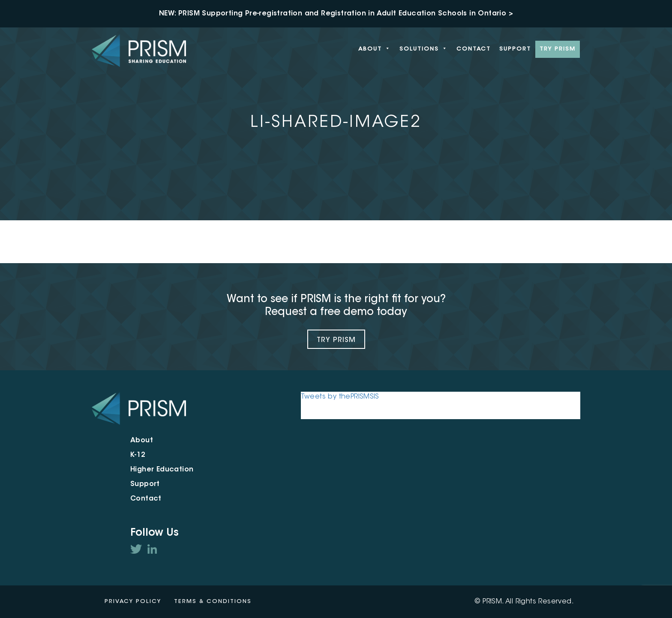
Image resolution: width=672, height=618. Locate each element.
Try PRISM (558, 49)
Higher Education (162, 470)
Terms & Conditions (213, 601)
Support (515, 49)
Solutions (424, 49)
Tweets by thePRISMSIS (340, 397)
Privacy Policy (133, 601)
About (375, 49)
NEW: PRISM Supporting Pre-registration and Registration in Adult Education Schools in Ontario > (336, 14)
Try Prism (336, 340)
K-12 (138, 455)
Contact (474, 49)
